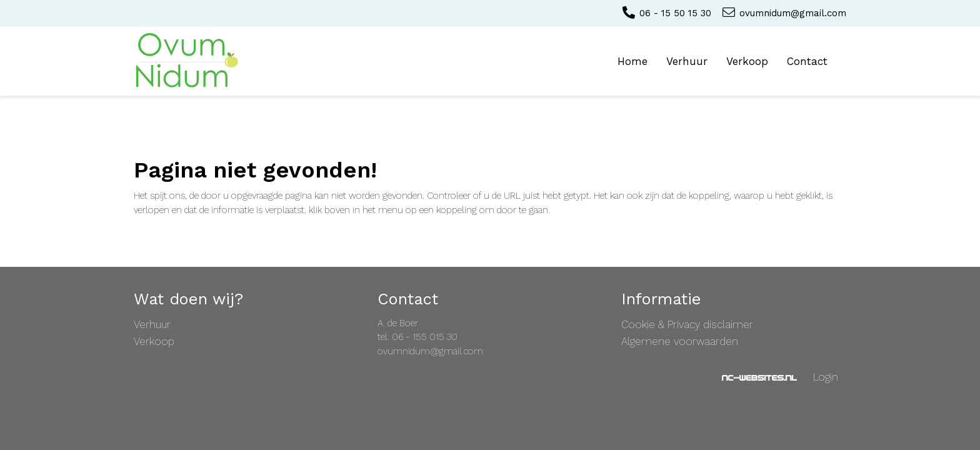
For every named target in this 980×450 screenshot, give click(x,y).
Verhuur (687, 61)
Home (632, 61)
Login (826, 377)
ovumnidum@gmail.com (783, 13)
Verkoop (747, 61)
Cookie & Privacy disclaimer (687, 324)
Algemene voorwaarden (680, 341)
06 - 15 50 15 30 (666, 13)
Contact (807, 61)
